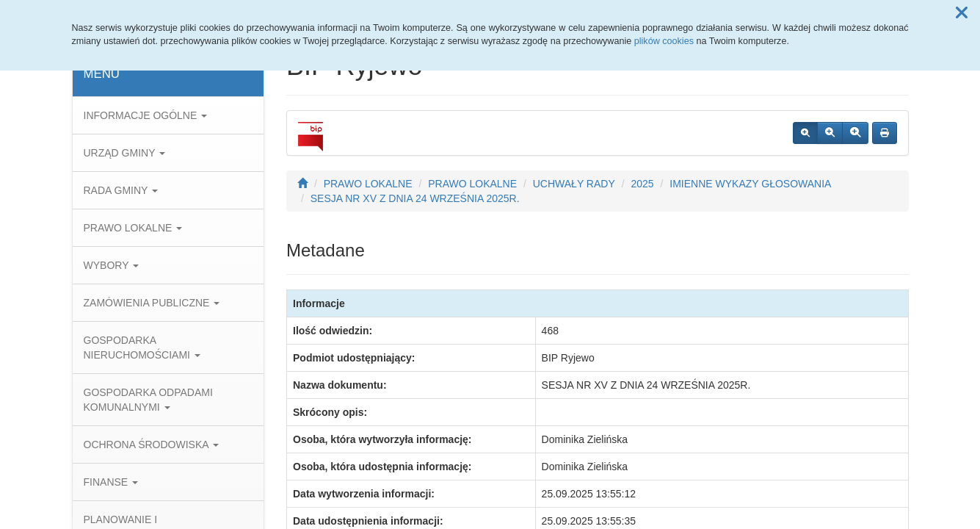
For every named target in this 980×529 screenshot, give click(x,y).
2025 (642, 184)
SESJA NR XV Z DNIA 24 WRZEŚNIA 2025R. (415, 198)
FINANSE (111, 482)
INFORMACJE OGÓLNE (146, 115)
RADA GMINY (121, 190)
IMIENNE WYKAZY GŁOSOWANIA (750, 184)
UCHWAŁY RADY (574, 184)
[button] (962, 13)
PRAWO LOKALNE (133, 228)
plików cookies (664, 41)
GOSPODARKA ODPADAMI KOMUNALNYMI (148, 400)
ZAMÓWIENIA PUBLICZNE (152, 303)
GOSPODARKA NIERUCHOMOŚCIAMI (142, 348)
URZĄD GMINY (125, 153)
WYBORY (112, 265)
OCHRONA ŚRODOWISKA (151, 445)
